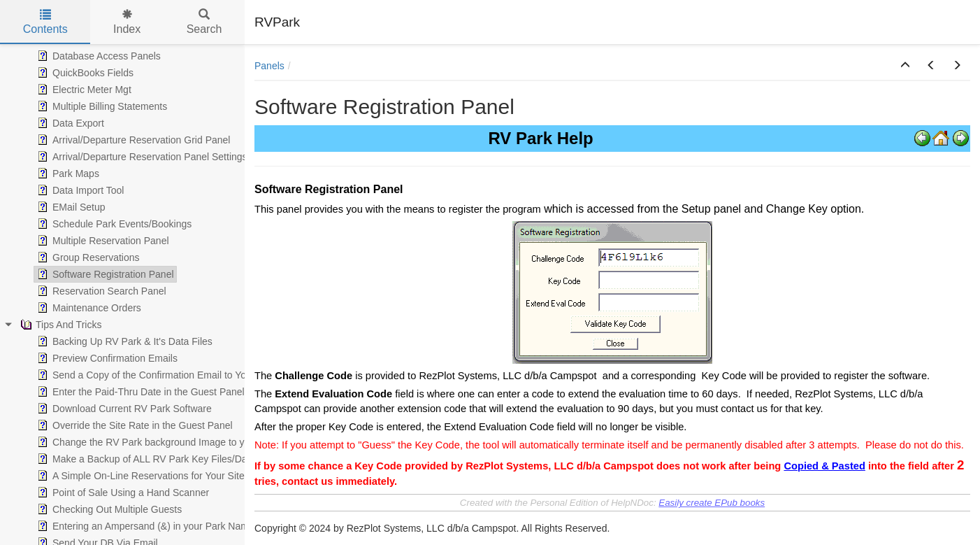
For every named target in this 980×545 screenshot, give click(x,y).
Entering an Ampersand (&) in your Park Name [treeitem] (144, 526)
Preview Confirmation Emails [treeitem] (106, 358)
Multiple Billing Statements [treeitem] (101, 106)
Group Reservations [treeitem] (87, 257)
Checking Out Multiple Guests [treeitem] (108, 509)
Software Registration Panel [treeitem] (104, 274)
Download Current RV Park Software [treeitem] (123, 409)
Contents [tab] (45, 22)
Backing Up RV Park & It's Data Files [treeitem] (123, 341)
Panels (269, 66)
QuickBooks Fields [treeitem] (84, 73)
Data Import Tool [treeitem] (79, 190)
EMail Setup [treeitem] (70, 207)
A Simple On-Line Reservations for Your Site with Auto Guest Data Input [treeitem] (199, 476)
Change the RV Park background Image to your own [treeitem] (157, 442)
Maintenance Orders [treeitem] (88, 308)
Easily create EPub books (712, 503)
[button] (905, 66)
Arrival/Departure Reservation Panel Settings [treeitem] (141, 157)
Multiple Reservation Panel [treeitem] (102, 241)
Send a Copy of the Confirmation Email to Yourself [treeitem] (152, 375)
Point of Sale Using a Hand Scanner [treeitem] (122, 493)
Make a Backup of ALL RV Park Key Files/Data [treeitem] (145, 459)
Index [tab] (127, 22)
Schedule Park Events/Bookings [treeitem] (113, 224)
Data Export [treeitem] (69, 123)
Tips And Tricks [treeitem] (59, 325)
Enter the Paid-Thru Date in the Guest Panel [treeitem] (139, 392)
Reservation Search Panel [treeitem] (100, 291)
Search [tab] (204, 22)
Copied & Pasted (824, 466)
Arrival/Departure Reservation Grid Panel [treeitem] (132, 140)
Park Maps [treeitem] (67, 174)
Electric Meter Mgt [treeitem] (83, 90)
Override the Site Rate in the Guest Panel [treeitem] (134, 425)
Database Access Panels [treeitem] (98, 56)
